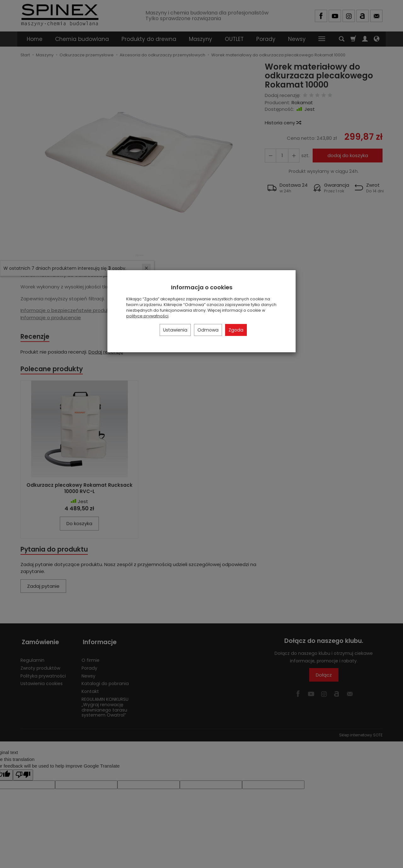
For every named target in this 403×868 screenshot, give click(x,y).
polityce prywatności (147, 316)
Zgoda (236, 330)
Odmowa (208, 330)
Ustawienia (175, 330)
